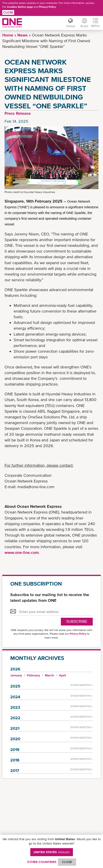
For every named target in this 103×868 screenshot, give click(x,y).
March (49, 675)
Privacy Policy (47, 7)
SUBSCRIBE (77, 622)
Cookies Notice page (20, 7)
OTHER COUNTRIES (42, 862)
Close (8, 12)
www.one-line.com (22, 552)
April (63, 675)
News (23, 35)
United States (52, 852)
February (33, 675)
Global (71, 26)
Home (8, 35)
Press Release (18, 113)
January (16, 675)
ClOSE (67, 862)
